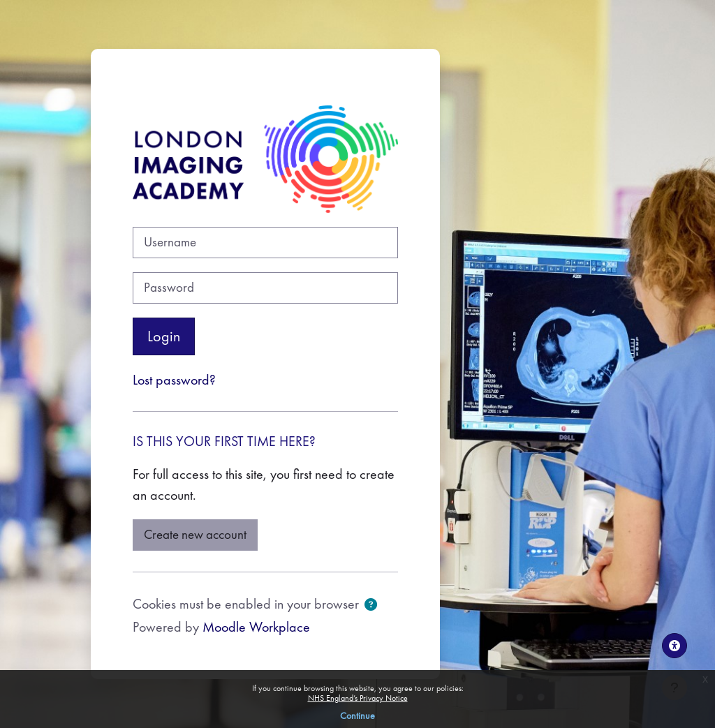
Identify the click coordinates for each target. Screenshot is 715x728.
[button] (371, 606)
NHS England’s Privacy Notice (358, 698)
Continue (357, 715)
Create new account (195, 535)
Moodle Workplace (256, 627)
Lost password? (174, 380)
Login (164, 336)
